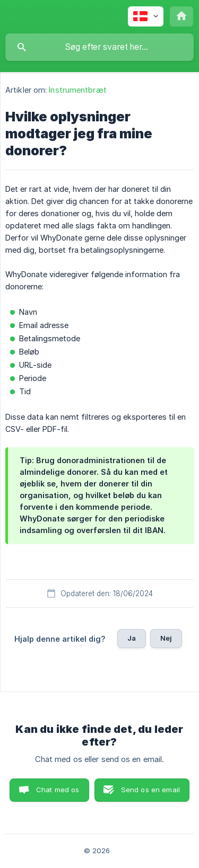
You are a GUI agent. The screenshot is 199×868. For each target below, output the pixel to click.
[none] (146, 16)
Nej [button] (166, 638)
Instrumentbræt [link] (77, 90)
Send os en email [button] (150, 790)
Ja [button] (132, 638)
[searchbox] (99, 47)
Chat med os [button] (58, 790)
